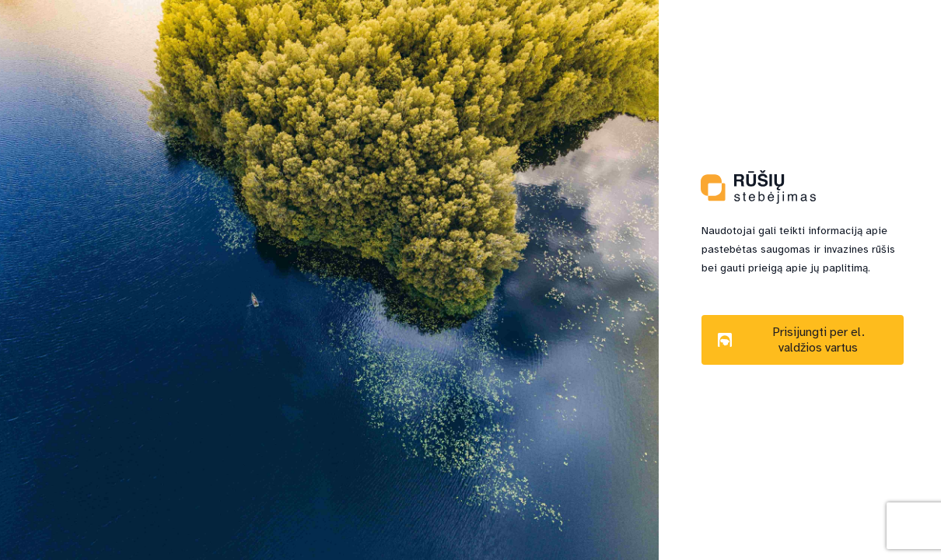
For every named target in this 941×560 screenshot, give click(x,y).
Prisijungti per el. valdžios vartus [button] (791, 340)
